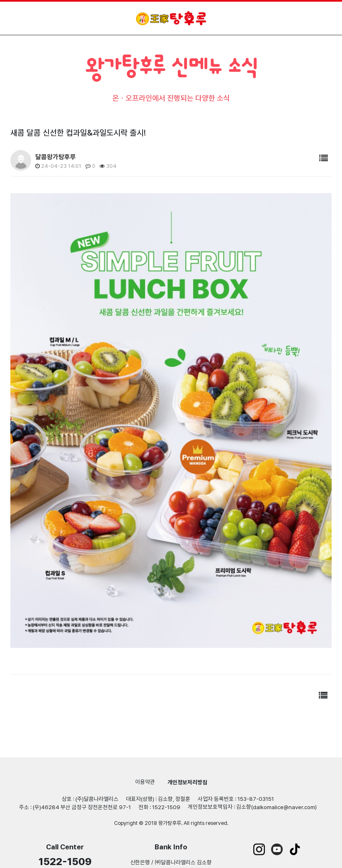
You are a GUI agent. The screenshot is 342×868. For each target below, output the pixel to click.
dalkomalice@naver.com (284, 807)
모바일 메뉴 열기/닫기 (325, 18)
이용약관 (145, 782)
